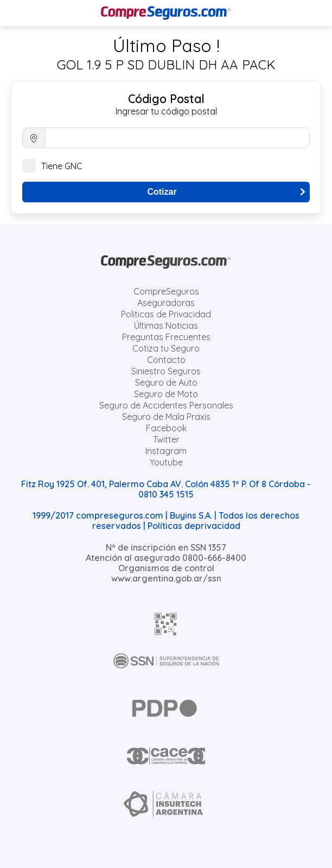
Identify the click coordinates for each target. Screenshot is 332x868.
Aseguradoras (166, 303)
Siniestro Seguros (166, 371)
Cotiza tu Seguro (166, 348)
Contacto (166, 360)
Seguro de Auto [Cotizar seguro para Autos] (166, 382)
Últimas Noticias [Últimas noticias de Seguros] (166, 325)
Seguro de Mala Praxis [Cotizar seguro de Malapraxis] (166, 417)
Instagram (166, 451)
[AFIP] (166, 624)
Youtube (166, 462)
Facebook (166, 428)
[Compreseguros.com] (166, 13)
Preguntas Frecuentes (166, 337)
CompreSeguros (166, 291)
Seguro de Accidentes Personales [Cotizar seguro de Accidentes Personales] (166, 405)
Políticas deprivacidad (194, 526)
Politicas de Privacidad (166, 314)
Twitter (166, 439)
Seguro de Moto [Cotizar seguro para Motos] (166, 394)
